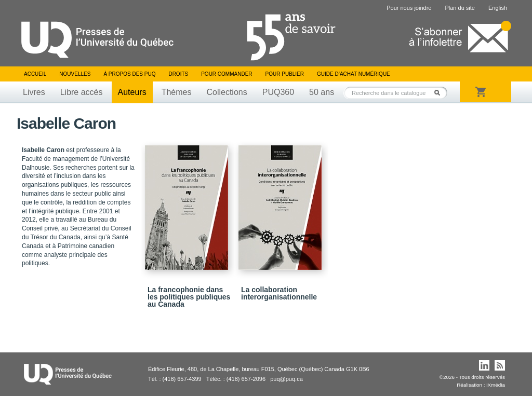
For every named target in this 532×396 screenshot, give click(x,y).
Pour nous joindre (409, 8)
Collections (227, 92)
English (498, 8)
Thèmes (177, 92)
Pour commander (227, 74)
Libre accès (82, 92)
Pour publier (285, 74)
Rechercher (440, 93)
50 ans (322, 92)
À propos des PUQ (129, 74)
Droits (178, 74)
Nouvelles (75, 74)
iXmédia (496, 385)
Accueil (35, 74)
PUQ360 (278, 92)
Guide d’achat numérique (354, 74)
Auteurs (132, 92)
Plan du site (460, 8)
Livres (34, 92)
